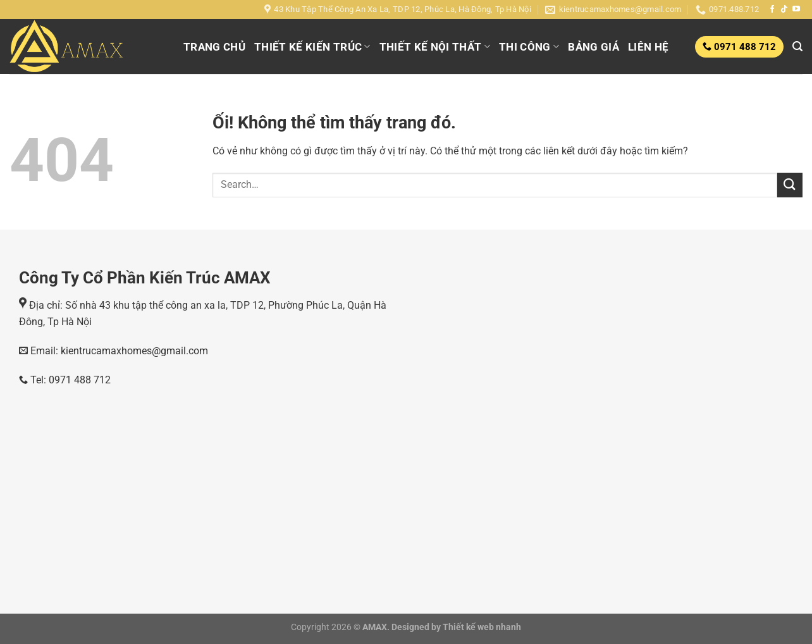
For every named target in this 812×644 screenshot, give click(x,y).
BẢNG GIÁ (594, 47)
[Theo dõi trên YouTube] (796, 9)
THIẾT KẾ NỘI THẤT (435, 47)
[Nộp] (790, 185)
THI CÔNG (529, 47)
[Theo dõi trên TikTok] (784, 9)
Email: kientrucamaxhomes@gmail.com (118, 351)
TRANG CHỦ (214, 47)
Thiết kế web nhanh (481, 627)
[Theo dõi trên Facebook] (772, 9)
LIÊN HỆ (648, 47)
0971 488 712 (744, 47)
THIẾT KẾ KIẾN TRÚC (312, 47)
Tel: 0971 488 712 (65, 380)
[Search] (797, 46)
